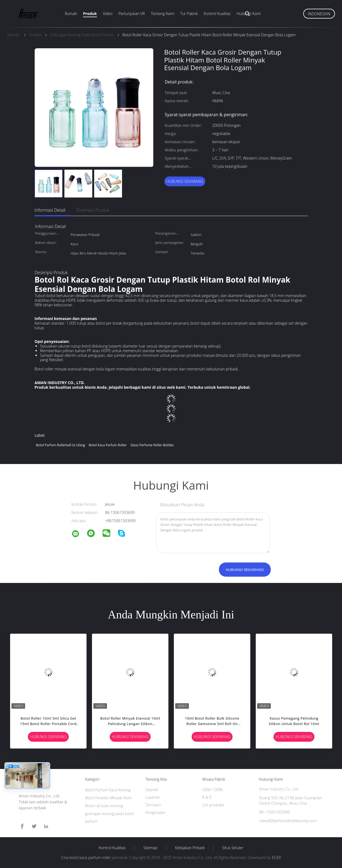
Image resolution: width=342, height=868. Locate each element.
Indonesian (319, 14)
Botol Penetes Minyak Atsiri (108, 798)
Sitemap (150, 848)
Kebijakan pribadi (190, 848)
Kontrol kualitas (112, 848)
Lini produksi (213, 805)
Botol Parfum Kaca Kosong (108, 790)
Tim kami (153, 805)
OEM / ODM (212, 790)
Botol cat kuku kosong (104, 806)
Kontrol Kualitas (217, 14)
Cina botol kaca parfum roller (86, 857)
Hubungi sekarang (185, 181)
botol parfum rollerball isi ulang (61, 445)
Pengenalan (156, 812)
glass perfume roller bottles (152, 445)
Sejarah (152, 790)
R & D (207, 797)
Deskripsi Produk (93, 210)
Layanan (153, 797)
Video (108, 14)
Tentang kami (163, 14)
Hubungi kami (249, 14)
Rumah (71, 14)
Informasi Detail (50, 210)
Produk (90, 14)
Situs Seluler (233, 848)
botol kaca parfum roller (108, 445)
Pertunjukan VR (132, 14)
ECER (276, 857)
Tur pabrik (189, 14)
